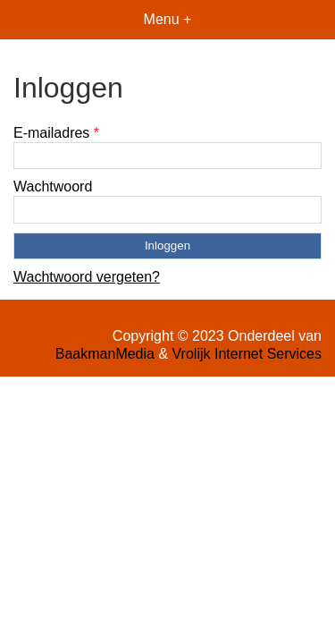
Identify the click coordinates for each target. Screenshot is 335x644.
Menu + (168, 19)
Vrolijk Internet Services (247, 354)
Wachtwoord (53, 186)
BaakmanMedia (105, 354)
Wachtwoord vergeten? (87, 277)
